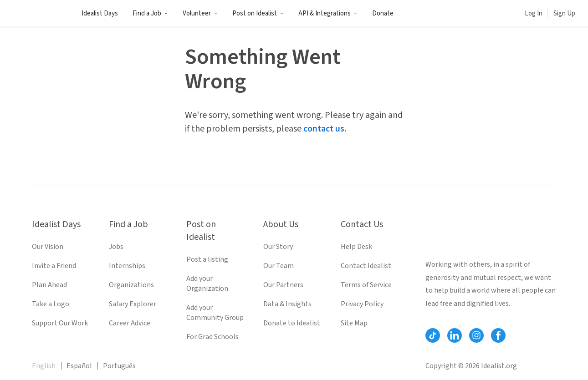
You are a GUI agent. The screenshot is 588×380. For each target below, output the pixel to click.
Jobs (116, 247)
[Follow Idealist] (433, 335)
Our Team (279, 266)
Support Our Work (60, 323)
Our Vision (48, 247)
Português (119, 366)
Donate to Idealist (292, 323)
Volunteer (200, 13)
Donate (383, 13)
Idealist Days (100, 13)
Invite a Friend (54, 266)
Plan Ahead (49, 285)
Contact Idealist (366, 266)
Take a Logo (51, 304)
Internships (127, 266)
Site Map (354, 323)
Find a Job (150, 13)
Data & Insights (287, 304)
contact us (324, 129)
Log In (534, 13)
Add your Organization (207, 284)
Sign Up (564, 13)
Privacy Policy (362, 304)
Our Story (278, 247)
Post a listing (207, 259)
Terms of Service (366, 285)
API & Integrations (328, 13)
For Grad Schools (212, 337)
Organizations (131, 285)
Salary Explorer (133, 304)
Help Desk (356, 247)
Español (79, 366)
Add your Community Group (215, 313)
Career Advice (130, 323)
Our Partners (283, 285)
